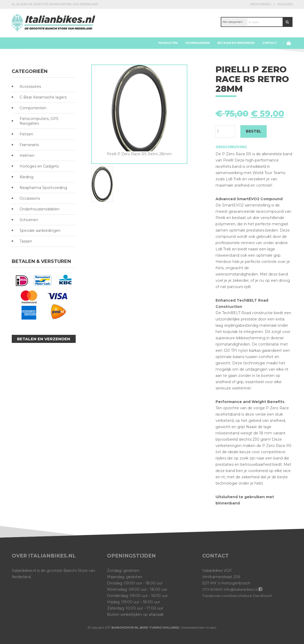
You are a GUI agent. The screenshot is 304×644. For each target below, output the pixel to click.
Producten (168, 43)
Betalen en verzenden (236, 43)
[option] (139, 111)
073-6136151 (213, 589)
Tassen (26, 241)
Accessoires (30, 87)
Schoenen (29, 220)
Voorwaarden (197, 43)
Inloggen (285, 4)
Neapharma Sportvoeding (43, 188)
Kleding (26, 177)
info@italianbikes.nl (242, 589)
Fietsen (26, 134)
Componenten (33, 108)
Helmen (27, 156)
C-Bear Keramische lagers (43, 97)
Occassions (30, 198)
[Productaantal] (225, 131)
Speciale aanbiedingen (40, 231)
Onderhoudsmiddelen (40, 209)
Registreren (261, 4)
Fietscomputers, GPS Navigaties (39, 121)
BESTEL (254, 131)
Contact (270, 43)
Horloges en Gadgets (39, 166)
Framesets (29, 145)
